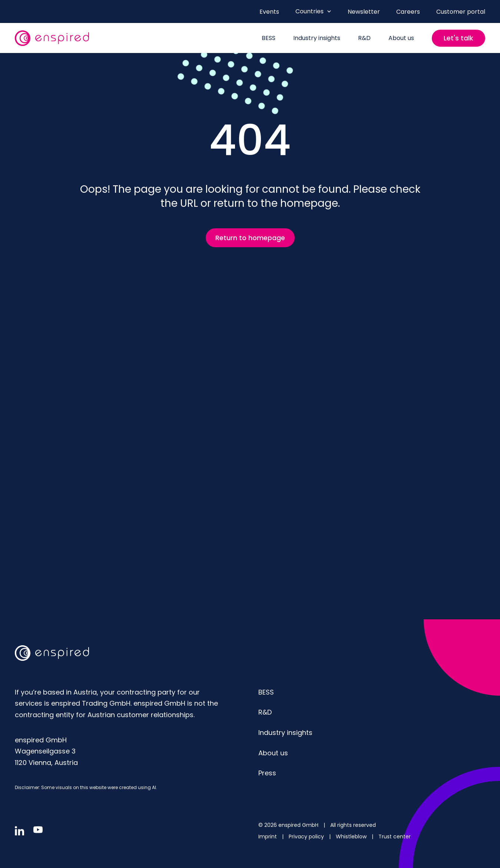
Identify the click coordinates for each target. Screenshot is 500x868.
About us (273, 753)
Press (267, 773)
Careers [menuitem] (408, 12)
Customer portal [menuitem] (461, 12)
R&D (265, 712)
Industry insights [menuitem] (317, 38)
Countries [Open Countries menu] (313, 11)
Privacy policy (307, 836)
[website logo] (52, 38)
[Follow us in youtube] (38, 830)
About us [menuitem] (401, 38)
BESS (266, 692)
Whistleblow (352, 836)
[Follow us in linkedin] (19, 831)
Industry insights (285, 733)
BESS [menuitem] (269, 38)
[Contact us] (458, 38)
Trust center (395, 836)
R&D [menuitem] (364, 38)
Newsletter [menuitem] (364, 12)
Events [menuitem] (269, 12)
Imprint (268, 836)
